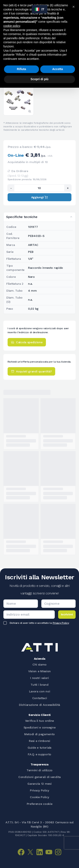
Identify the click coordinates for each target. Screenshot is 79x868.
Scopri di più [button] (39, 79)
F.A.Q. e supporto (39, 754)
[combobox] (40, 9)
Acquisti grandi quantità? (31, 371)
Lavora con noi (40, 691)
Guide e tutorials (39, 748)
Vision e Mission (39, 671)
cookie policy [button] (12, 26)
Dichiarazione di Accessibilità (39, 705)
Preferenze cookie (40, 804)
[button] (74, 7)
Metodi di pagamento (39, 734)
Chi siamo (39, 664)
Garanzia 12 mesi (39, 784)
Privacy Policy (61, 623)
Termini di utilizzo (39, 770)
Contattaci (40, 698)
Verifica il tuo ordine (39, 721)
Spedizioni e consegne (40, 727)
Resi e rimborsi (39, 741)
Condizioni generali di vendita (39, 777)
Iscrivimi (67, 614)
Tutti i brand (39, 685)
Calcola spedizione (27, 342)
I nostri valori (39, 678)
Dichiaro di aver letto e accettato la (39, 623)
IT (40, 9)
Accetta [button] (58, 69)
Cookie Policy (39, 797)
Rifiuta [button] (21, 69)
